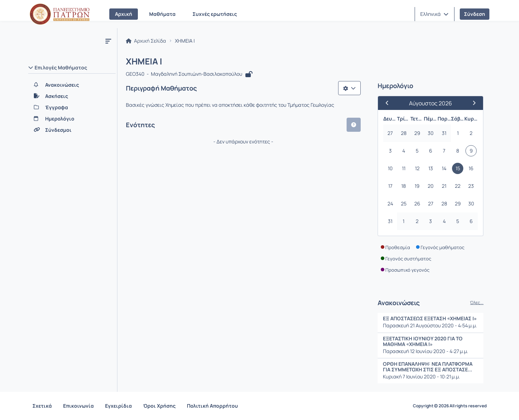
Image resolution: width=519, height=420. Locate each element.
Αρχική (124, 14)
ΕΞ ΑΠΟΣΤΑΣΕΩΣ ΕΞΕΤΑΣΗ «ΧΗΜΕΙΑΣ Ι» (430, 319)
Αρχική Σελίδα (146, 41)
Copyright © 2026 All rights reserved (450, 406)
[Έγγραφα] (72, 107)
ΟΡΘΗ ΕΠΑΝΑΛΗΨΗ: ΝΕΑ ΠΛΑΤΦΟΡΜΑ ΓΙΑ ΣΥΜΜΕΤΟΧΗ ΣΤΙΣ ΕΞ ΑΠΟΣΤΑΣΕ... (428, 367)
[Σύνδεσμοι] (72, 130)
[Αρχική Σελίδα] (60, 14)
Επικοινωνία (78, 406)
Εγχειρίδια (118, 406)
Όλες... (477, 303)
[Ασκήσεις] (72, 96)
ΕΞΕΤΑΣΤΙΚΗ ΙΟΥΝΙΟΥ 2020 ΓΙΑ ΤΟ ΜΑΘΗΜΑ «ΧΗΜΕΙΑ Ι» (423, 341)
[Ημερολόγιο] (72, 119)
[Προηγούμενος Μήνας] (390, 103)
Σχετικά (42, 406)
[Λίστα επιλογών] (350, 88)
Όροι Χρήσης (159, 406)
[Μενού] (108, 41)
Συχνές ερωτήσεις (215, 14)
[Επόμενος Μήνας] (471, 103)
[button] (434, 14)
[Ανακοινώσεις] (72, 85)
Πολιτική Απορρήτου (212, 406)
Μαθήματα (162, 14)
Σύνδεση (475, 14)
